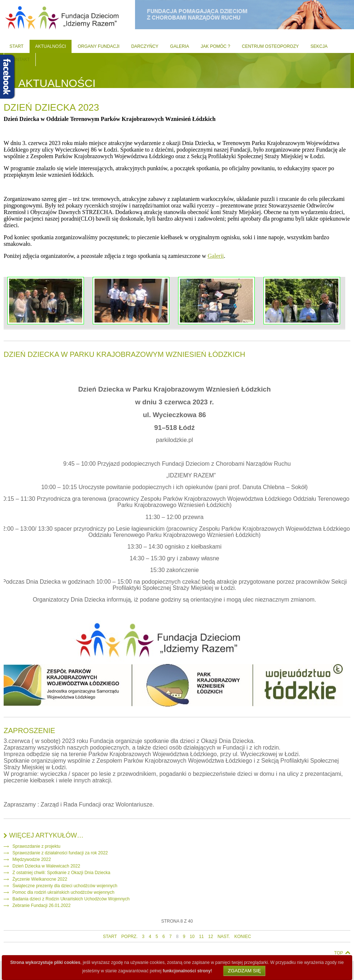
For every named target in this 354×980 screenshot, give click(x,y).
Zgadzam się (244, 971)
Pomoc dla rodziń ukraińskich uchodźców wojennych (63, 892)
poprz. (129, 937)
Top (339, 953)
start (110, 937)
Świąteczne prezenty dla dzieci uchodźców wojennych (65, 886)
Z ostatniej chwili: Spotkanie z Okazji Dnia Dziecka (61, 873)
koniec (243, 937)
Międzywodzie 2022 (32, 859)
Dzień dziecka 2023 (51, 107)
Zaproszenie (29, 731)
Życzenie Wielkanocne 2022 (40, 879)
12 (211, 937)
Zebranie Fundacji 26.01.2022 (41, 905)
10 (192, 937)
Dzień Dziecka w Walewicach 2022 (46, 866)
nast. (224, 937)
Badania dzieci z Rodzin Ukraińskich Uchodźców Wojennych (71, 899)
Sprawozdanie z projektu (36, 846)
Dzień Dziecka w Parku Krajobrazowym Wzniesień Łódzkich (124, 354)
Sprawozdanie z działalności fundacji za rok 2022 (60, 853)
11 (201, 937)
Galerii (216, 256)
